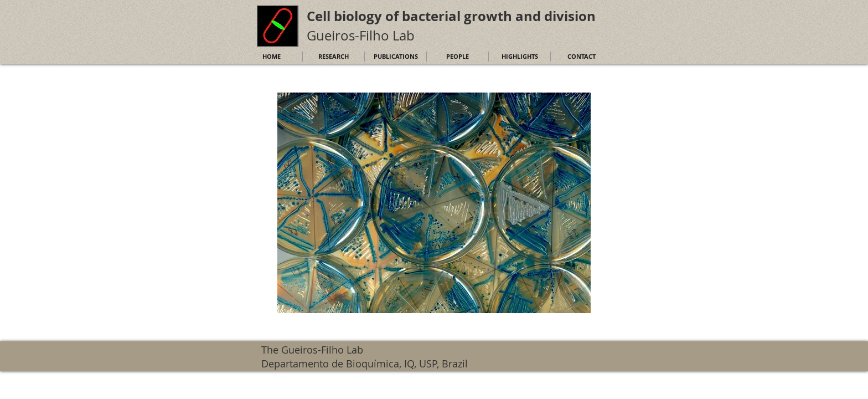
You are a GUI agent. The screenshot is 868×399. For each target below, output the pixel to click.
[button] (434, 203)
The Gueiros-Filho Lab (312, 350)
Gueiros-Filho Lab (361, 35)
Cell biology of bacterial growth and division (451, 16)
